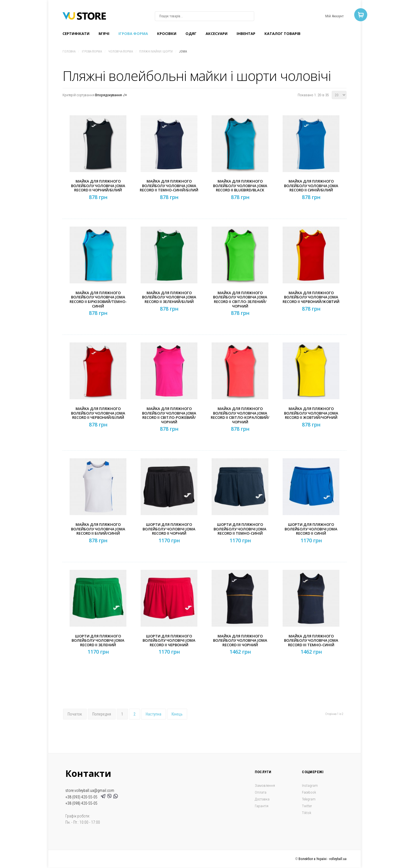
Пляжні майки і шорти (156, 52)
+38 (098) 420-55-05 (81, 803)
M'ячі (104, 34)
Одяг (191, 34)
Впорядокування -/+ (111, 95)
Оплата (261, 792)
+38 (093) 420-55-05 (82, 797)
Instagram (310, 786)
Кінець (177, 714)
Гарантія (262, 806)
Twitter (307, 806)
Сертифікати (76, 34)
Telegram (309, 799)
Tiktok (307, 813)
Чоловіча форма (121, 52)
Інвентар (246, 34)
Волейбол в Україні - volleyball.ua (323, 859)
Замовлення (265, 786)
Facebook (309, 792)
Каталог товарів (282, 34)
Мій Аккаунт (334, 16)
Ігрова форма (133, 34)
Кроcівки (167, 34)
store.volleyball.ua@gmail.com (90, 790)
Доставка (262, 799)
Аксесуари (217, 34)
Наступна (154, 714)
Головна (69, 52)
